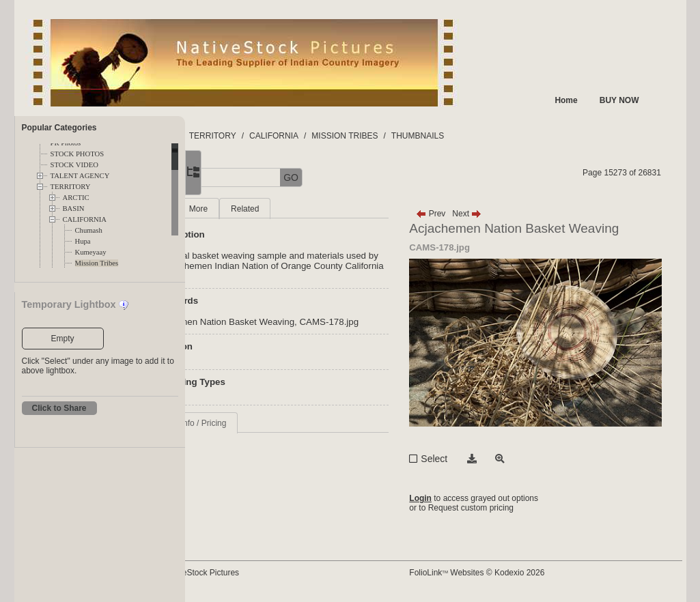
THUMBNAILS (510, 136)
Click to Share (59, 408)
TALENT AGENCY (80, 176)
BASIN (74, 209)
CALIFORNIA (85, 219)
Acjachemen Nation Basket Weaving (314, 332)
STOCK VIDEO (74, 165)
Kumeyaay (91, 252)
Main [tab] (250, 209)
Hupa (83, 241)
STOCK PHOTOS (78, 154)
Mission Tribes (97, 263)
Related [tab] (338, 209)
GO (384, 177)
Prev (474, 214)
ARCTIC (76, 198)
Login (464, 498)
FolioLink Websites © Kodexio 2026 (520, 573)
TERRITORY (71, 187)
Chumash (89, 230)
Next (510, 214)
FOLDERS (250, 136)
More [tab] (291, 209)
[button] (233, 178)
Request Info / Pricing (280, 444)
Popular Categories (59, 128)
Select (478, 459)
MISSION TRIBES (437, 136)
